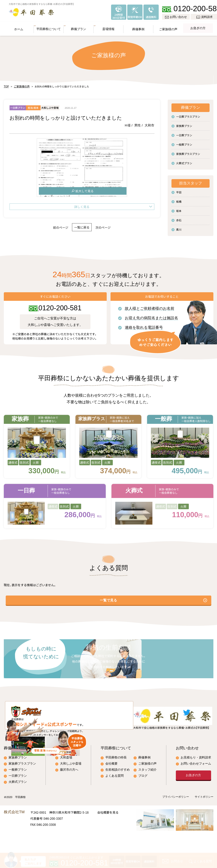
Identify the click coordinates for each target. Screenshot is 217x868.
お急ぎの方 (198, 26)
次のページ (112, 226)
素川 (179, 228)
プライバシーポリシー (176, 815)
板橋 (179, 200)
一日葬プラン (184, 133)
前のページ (51, 226)
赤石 (179, 218)
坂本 (179, 209)
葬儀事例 (138, 26)
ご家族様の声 (168, 26)
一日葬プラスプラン (188, 115)
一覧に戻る (82, 225)
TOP (6, 85)
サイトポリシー (204, 815)
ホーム (19, 26)
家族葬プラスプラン (188, 152)
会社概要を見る (108, 831)
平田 (179, 190)
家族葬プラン (184, 124)
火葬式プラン (184, 161)
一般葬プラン (184, 143)
